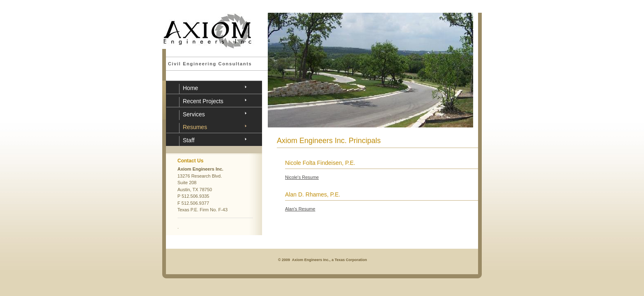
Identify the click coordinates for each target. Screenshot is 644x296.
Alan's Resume (300, 209)
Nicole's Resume (302, 177)
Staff (189, 140)
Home (190, 88)
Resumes (195, 127)
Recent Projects (203, 101)
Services (194, 114)
